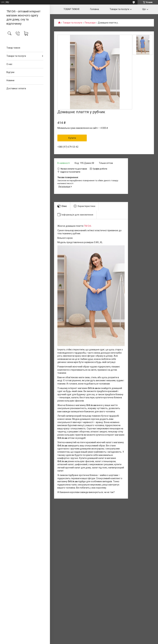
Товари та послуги (16, 56)
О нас (9, 64)
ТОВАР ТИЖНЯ (71, 9)
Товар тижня (13, 48)
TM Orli (87, 226)
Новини (10, 80)
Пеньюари (90, 23)
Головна (94, 9)
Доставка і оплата (16, 88)
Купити (72, 138)
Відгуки (10, 72)
